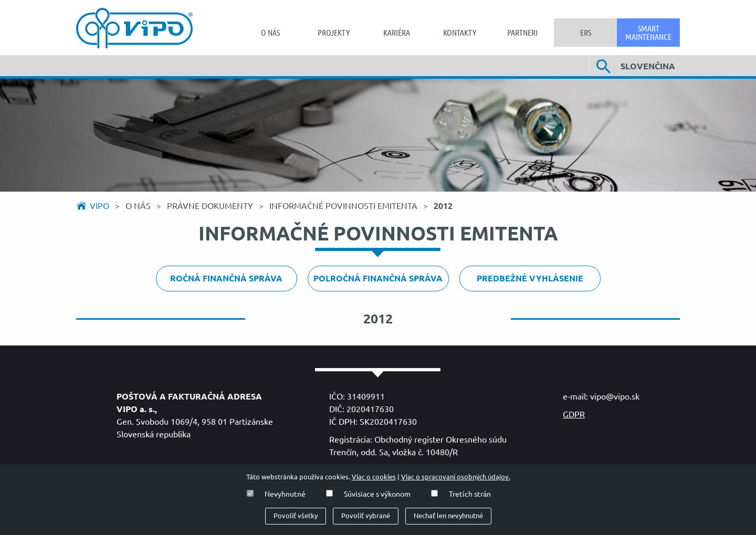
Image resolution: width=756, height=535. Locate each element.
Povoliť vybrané (366, 516)
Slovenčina (648, 66)
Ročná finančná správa (226, 278)
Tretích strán (470, 494)
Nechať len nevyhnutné (448, 516)
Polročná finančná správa (378, 278)
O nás (270, 33)
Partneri (522, 33)
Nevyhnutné (285, 494)
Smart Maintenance (648, 33)
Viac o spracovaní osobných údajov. (456, 477)
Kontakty (460, 33)
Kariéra (397, 33)
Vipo (99, 206)
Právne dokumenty (211, 206)
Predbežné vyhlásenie (530, 278)
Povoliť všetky (296, 516)
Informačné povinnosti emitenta (344, 206)
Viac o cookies (374, 477)
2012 (443, 206)
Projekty (334, 33)
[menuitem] (270, 33)
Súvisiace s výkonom (377, 494)
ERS (586, 33)
